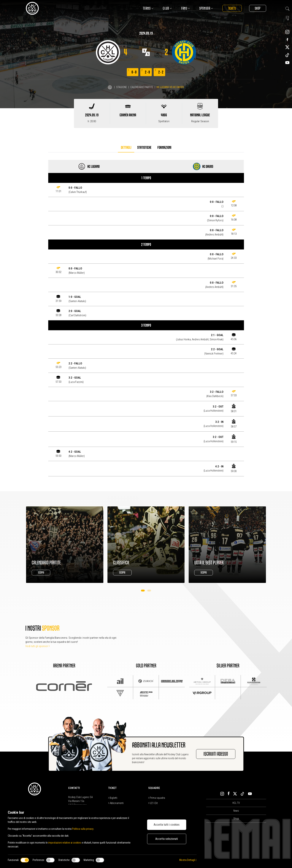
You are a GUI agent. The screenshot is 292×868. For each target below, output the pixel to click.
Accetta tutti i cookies (167, 825)
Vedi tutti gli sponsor (38, 646)
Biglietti (113, 798)
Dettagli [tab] (126, 147)
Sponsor (206, 8)
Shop (258, 8)
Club (167, 8)
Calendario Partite (142, 87)
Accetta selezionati (167, 839)
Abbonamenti (116, 803)
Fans (185, 8)
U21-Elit (153, 803)
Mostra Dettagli (188, 860)
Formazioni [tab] (164, 147)
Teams (148, 8)
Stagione (122, 87)
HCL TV (236, 803)
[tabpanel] (146, 318)
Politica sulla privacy (83, 829)
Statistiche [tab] (144, 147)
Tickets (232, 8)
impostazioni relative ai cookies (65, 843)
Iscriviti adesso (216, 754)
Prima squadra (157, 798)
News (236, 811)
